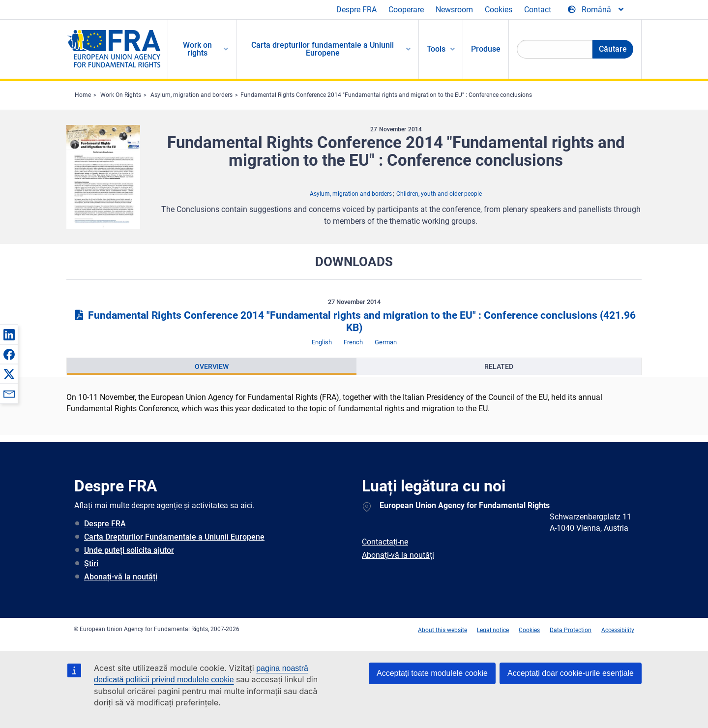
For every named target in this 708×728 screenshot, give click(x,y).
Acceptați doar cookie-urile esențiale (571, 673)
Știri (91, 563)
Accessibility (618, 630)
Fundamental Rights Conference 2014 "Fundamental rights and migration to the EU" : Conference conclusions (386, 95)
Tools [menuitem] (436, 49)
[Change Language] (596, 10)
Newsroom (454, 10)
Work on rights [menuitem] (197, 49)
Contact (538, 10)
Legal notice (493, 630)
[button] (9, 334)
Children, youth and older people (439, 194)
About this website (442, 630)
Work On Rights (121, 95)
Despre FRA (356, 10)
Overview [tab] (212, 366)
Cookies (499, 10)
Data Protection (571, 630)
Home (83, 95)
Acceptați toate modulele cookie (432, 673)
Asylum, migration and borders (192, 95)
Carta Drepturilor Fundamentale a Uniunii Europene (174, 537)
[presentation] (212, 366)
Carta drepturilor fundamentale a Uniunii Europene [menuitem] (323, 49)
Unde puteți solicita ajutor (129, 550)
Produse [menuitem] (486, 49)
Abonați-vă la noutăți (121, 577)
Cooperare (406, 10)
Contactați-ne (385, 542)
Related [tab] (499, 366)
